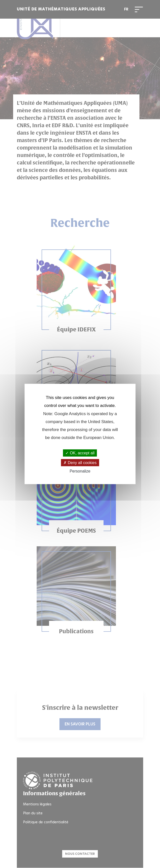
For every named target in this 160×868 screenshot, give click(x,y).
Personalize (80, 471)
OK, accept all (80, 453)
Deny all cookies (80, 463)
